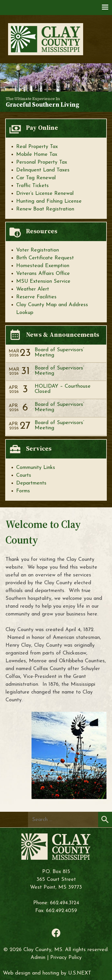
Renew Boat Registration (45, 209)
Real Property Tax (37, 147)
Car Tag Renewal (36, 178)
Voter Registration (38, 250)
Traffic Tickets (32, 186)
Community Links (36, 468)
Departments (31, 483)
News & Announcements (62, 335)
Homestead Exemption (43, 266)
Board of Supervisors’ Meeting (59, 353)
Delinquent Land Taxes (43, 170)
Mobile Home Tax (37, 155)
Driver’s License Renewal (45, 194)
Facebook (56, 933)
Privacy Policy (66, 958)
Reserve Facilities (36, 297)
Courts (24, 475)
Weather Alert (33, 289)
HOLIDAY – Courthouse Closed (63, 389)
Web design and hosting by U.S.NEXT (47, 973)
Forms (23, 491)
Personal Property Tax (42, 162)
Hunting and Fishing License (49, 201)
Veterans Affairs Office (43, 274)
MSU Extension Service (43, 281)
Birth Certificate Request (45, 258)
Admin (38, 958)
